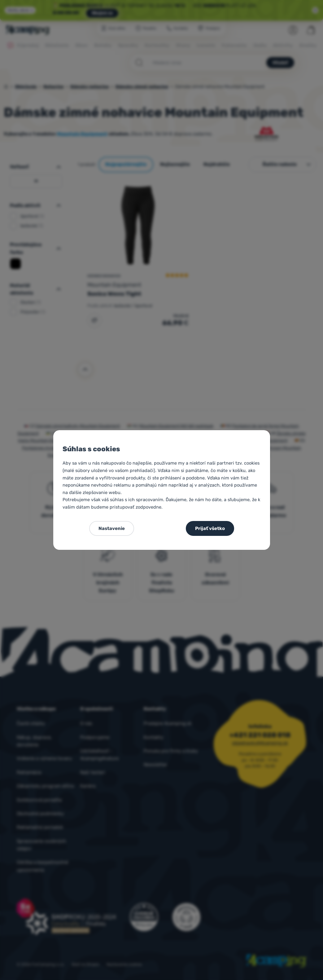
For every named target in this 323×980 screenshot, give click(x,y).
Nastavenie (112, 528)
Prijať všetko (210, 528)
